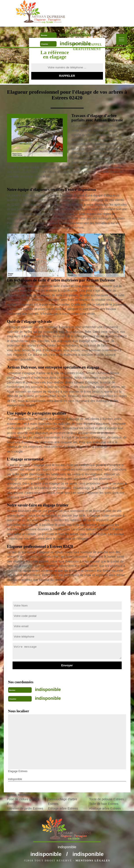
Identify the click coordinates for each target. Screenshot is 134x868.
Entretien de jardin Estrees (25, 808)
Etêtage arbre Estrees (63, 808)
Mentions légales (93, 861)
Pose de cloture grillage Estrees (23, 801)
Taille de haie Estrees (104, 804)
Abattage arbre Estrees (105, 808)
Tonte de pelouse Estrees (106, 799)
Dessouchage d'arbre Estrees (63, 801)
